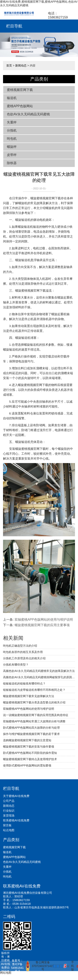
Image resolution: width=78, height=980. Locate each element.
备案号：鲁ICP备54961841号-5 (17, 966)
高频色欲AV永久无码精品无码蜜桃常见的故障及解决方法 (39, 671)
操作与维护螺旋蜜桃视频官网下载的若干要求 (31, 734)
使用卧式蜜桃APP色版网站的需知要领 (27, 765)
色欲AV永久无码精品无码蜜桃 (28, 114)
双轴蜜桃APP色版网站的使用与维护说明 (44, 620)
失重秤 (12, 122)
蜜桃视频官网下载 (20, 90)
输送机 (12, 98)
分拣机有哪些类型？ (16, 665)
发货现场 (9, 815)
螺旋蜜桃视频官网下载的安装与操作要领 (29, 747)
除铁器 (12, 163)
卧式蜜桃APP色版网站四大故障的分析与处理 (31, 728)
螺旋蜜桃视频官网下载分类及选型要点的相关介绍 (34, 702)
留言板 (7, 825)
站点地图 (9, 830)
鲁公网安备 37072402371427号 (38, 966)
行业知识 (9, 811)
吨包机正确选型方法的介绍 (20, 646)
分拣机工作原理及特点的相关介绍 (24, 658)
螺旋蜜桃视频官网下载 (46, 198)
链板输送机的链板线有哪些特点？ (24, 683)
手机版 (73, 966)
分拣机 (12, 130)
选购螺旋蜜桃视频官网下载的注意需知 (27, 740)
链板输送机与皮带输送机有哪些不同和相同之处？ (34, 690)
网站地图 (6, 973)
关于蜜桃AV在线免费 (16, 796)
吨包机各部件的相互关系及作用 (23, 652)
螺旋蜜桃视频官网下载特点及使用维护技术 (30, 759)
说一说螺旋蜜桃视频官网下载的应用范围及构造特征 (36, 715)
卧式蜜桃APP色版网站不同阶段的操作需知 (30, 753)
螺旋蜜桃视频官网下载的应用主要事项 (42, 625)
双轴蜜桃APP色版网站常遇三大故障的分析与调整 (34, 721)
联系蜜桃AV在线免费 (16, 820)
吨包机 (12, 139)
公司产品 (9, 801)
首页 (9, 65)
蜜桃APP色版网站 (20, 106)
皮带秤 (12, 155)
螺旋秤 (12, 147)
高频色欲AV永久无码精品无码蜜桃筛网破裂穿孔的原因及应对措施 (39, 677)
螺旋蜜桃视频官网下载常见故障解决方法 (29, 696)
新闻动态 (21, 65)
